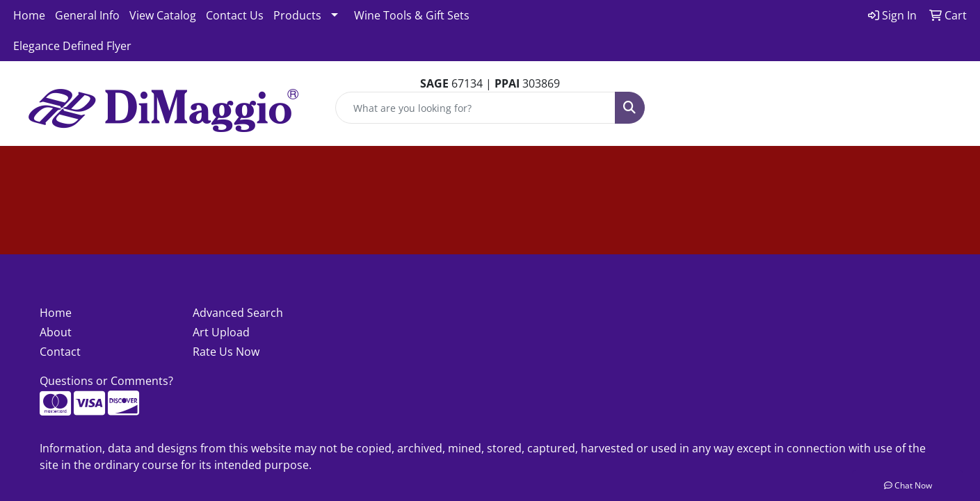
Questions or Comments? (106, 381)
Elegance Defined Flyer (72, 46)
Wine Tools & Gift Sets (412, 15)
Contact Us (235, 15)
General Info (87, 15)
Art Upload (221, 332)
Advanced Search (238, 313)
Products (297, 15)
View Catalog (163, 15)
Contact (60, 352)
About (56, 332)
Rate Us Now (226, 352)
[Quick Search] (476, 108)
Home (29, 15)
